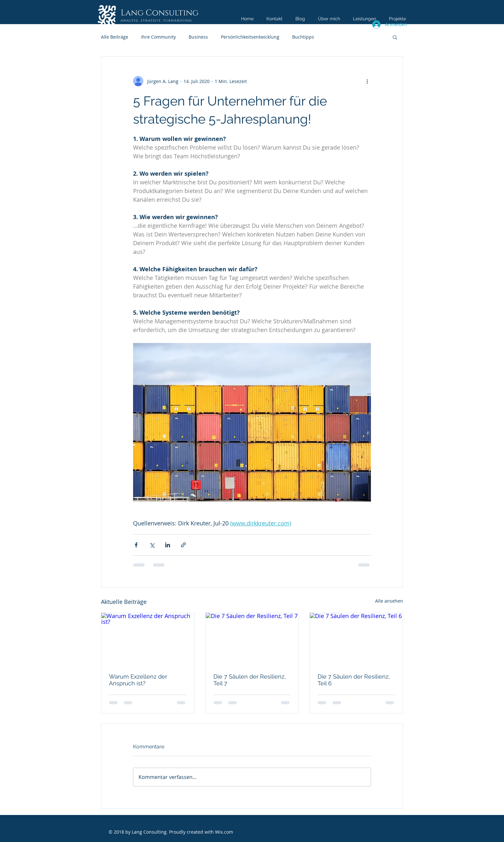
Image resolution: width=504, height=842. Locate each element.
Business (198, 37)
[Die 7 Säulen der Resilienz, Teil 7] (252, 639)
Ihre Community (158, 37)
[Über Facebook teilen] (136, 545)
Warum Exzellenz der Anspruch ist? (138, 680)
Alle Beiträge (115, 37)
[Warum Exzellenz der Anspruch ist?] (148, 639)
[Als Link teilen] (183, 545)
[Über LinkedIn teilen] (168, 545)
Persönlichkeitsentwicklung (250, 37)
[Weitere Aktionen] (367, 81)
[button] (395, 37)
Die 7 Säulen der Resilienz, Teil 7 (250, 680)
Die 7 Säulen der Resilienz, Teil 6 (354, 680)
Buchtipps (303, 37)
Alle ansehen (389, 601)
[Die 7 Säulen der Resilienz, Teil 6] (356, 639)
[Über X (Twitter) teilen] (152, 545)
